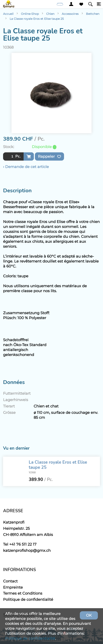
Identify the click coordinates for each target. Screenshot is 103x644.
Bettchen (93, 14)
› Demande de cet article (26, 167)
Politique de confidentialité (28, 599)
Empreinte (13, 587)
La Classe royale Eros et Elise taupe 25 (37, 19)
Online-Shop (30, 14)
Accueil (8, 14)
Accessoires (70, 14)
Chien (50, 14)
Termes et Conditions (23, 593)
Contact (10, 581)
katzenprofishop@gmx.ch (27, 550)
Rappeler (49, 156)
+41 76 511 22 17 (23, 544)
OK (89, 615)
